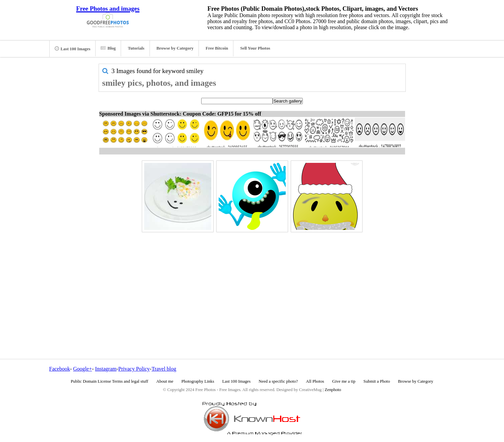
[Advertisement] (252, 281)
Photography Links (198, 381)
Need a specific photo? (278, 381)
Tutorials (136, 48)
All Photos (315, 381)
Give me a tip (344, 381)
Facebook (60, 369)
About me (165, 381)
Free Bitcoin (217, 48)
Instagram (106, 369)
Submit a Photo (377, 381)
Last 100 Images (73, 49)
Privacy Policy (134, 369)
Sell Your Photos (255, 48)
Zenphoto (333, 390)
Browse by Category (175, 48)
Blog (108, 48)
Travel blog (164, 369)
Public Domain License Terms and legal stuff (109, 381)
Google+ (82, 369)
